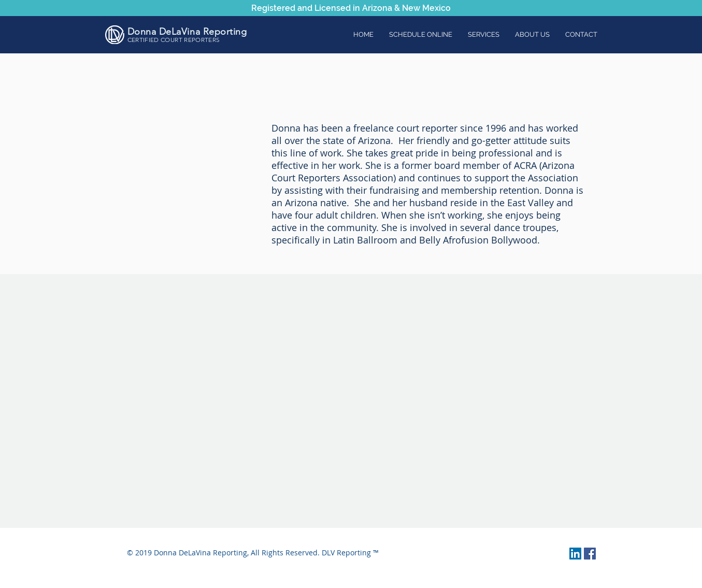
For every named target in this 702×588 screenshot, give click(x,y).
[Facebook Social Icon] (590, 554)
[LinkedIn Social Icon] (575, 554)
